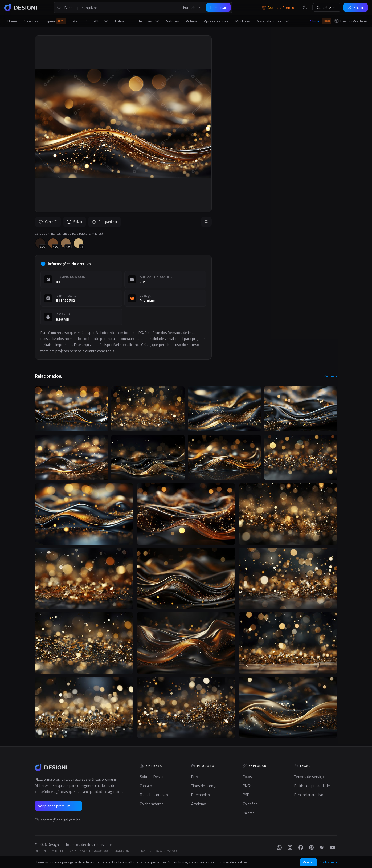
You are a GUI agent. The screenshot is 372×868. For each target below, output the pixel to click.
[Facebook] (301, 847)
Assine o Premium (280, 7)
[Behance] (322, 847)
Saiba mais (329, 862)
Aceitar (308, 862)
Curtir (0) (48, 222)
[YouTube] (333, 847)
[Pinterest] (311, 847)
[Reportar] (206, 222)
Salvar (75, 222)
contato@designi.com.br (60, 820)
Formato (192, 7)
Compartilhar (105, 222)
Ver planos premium (58, 806)
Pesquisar (218, 7)
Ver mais (330, 376)
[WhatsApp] (279, 847)
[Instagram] (290, 847)
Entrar (355, 7)
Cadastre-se (327, 7)
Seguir (324, 158)
